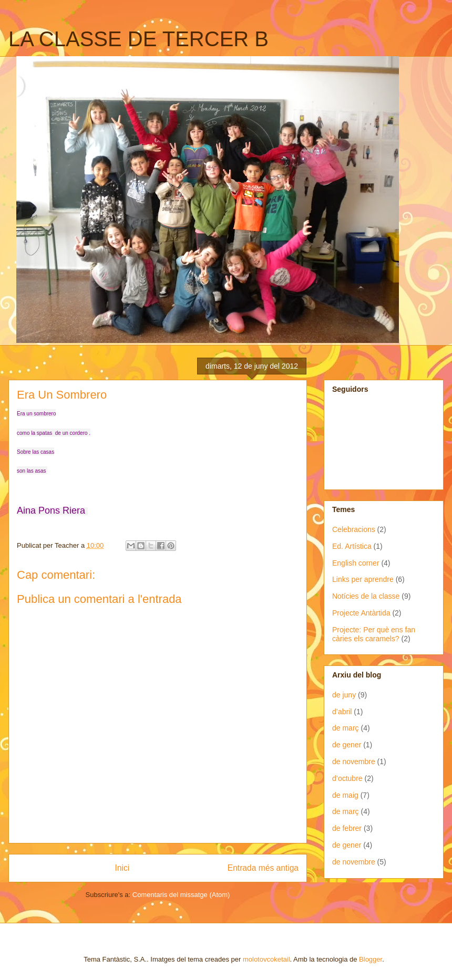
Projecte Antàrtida (361, 613)
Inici (122, 868)
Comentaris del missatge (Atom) (181, 895)
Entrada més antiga (263, 868)
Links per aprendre (363, 579)
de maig (345, 795)
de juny (344, 695)
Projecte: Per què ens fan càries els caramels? (374, 634)
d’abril (342, 712)
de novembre (354, 762)
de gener (347, 745)
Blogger (371, 959)
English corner (356, 563)
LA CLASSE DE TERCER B (138, 39)
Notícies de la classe (366, 596)
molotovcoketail (266, 959)
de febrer (347, 828)
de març (346, 728)
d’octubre (347, 778)
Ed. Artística (352, 546)
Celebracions (354, 529)
